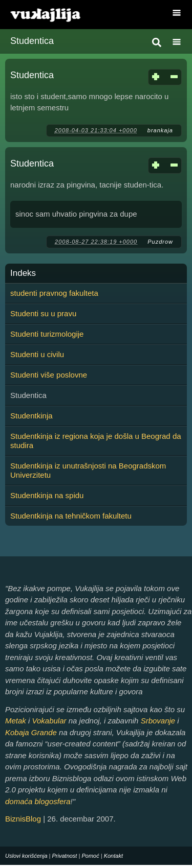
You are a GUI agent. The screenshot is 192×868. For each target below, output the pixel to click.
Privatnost (65, 856)
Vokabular (49, 721)
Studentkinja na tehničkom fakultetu (71, 516)
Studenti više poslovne (49, 375)
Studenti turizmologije (47, 334)
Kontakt (113, 856)
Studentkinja (31, 416)
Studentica (32, 75)
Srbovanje (158, 721)
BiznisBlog (23, 819)
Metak (16, 721)
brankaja (160, 130)
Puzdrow (160, 242)
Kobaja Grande (31, 732)
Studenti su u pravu (43, 313)
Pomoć (90, 856)
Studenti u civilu (37, 354)
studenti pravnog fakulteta (54, 293)
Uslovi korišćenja (26, 856)
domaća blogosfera (38, 801)
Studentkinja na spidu (47, 495)
